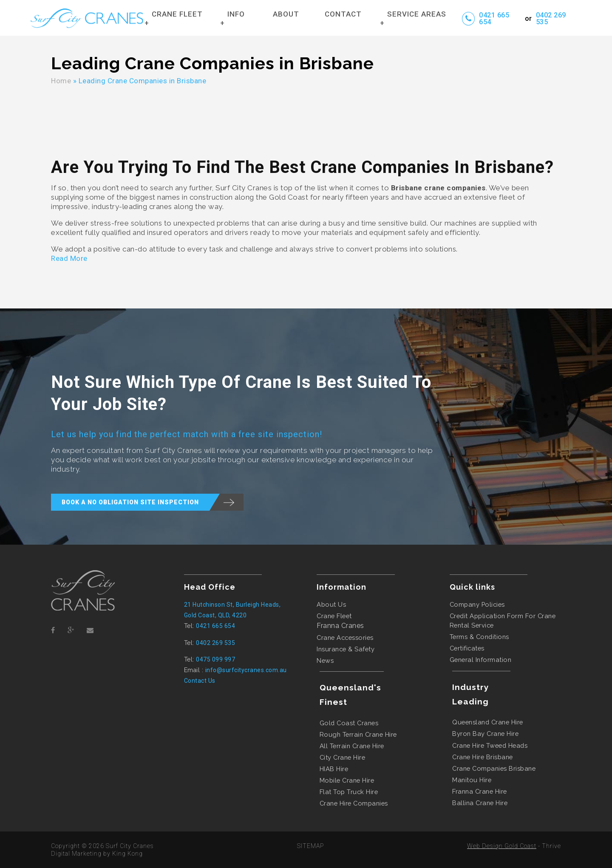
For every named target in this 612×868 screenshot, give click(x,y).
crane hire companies (354, 803)
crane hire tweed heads (490, 745)
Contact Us (200, 681)
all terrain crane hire (352, 746)
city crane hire (343, 757)
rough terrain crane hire (358, 734)
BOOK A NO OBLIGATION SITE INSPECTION (153, 502)
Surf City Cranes (130, 846)
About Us (331, 604)
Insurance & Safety (346, 649)
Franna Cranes (340, 626)
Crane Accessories (345, 638)
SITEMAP (310, 846)
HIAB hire (334, 769)
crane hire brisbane (483, 757)
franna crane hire (480, 791)
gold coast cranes (349, 723)
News (325, 660)
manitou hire (472, 780)
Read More (69, 258)
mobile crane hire (347, 780)
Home (61, 81)
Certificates (467, 648)
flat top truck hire (349, 792)
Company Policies (477, 604)
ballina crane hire (480, 803)
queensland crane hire (488, 722)
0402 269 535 (551, 19)
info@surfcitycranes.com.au (246, 670)
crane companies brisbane (494, 768)
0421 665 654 (494, 19)
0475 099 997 (215, 659)
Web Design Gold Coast (502, 846)
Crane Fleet (334, 616)
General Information (481, 660)
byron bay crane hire (485, 734)
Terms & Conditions (479, 637)
